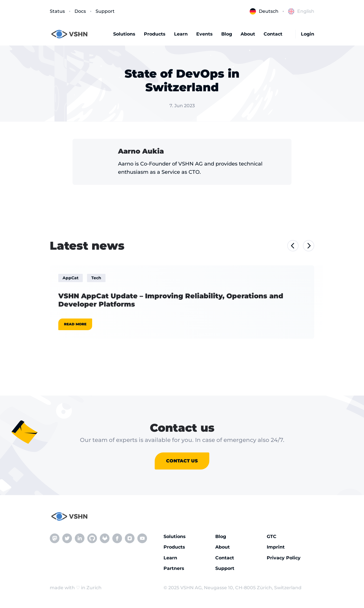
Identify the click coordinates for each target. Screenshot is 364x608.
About (248, 34)
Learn (181, 34)
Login (308, 34)
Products (155, 34)
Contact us (182, 461)
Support (105, 11)
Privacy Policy (284, 558)
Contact (273, 34)
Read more (75, 324)
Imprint (276, 547)
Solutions (124, 34)
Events (204, 34)
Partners (174, 568)
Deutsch (264, 11)
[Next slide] (309, 246)
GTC (272, 536)
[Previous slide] (293, 246)
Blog (227, 34)
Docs (80, 11)
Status (57, 11)
